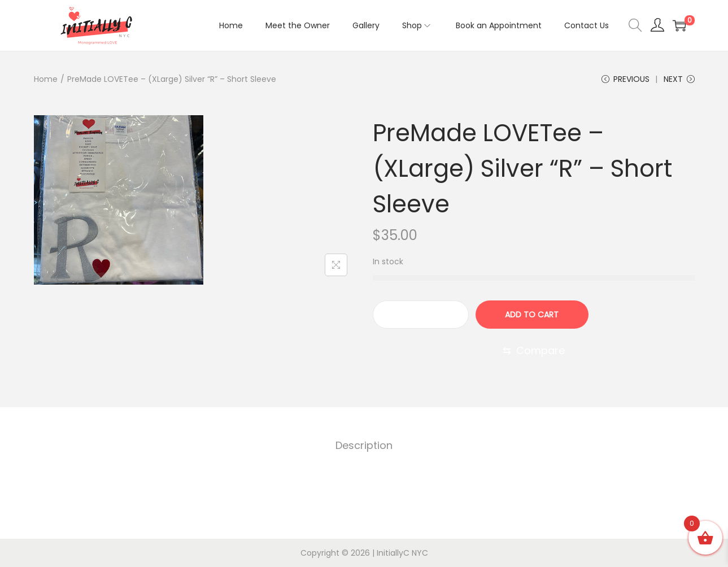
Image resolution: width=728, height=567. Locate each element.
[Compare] (534, 351)
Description (364, 445)
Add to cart (532, 315)
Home (46, 79)
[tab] (364, 446)
